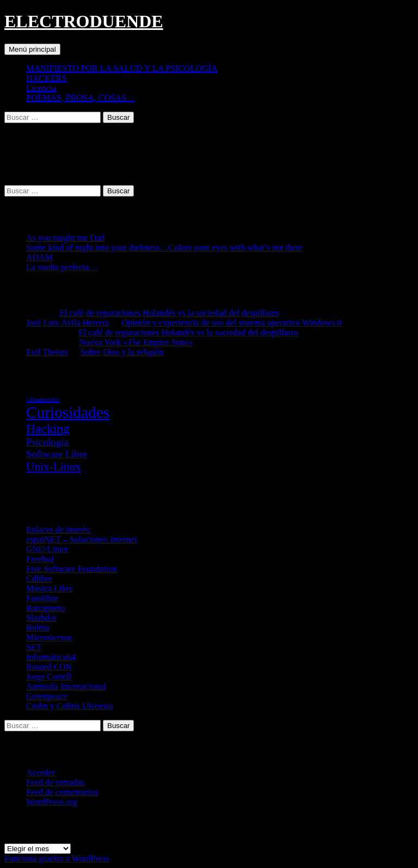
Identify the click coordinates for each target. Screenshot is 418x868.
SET (34, 647)
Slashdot (41, 618)
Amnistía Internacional (66, 686)
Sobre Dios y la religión (122, 352)
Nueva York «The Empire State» (136, 342)
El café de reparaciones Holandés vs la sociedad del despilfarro (169, 313)
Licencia (41, 88)
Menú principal (32, 49)
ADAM (39, 257)
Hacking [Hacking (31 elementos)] (48, 429)
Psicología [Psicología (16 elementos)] (47, 442)
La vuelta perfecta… (62, 267)
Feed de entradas (56, 782)
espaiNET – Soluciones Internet (82, 539)
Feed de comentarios (62, 792)
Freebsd (40, 559)
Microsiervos (49, 637)
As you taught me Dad (65, 238)
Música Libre (50, 588)
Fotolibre (42, 598)
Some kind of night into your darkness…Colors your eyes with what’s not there (164, 247)
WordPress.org (52, 802)
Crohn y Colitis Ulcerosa (70, 706)
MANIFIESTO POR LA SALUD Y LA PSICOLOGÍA (122, 68)
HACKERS (47, 78)
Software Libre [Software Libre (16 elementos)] (57, 454)
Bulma (38, 628)
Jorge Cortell (49, 677)
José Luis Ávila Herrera (67, 323)
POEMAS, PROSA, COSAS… (81, 98)
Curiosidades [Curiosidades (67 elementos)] (68, 412)
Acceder (41, 772)
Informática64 (51, 657)
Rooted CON (49, 667)
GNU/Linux (47, 549)
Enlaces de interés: (59, 530)
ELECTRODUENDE (84, 21)
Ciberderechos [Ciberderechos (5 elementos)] (43, 399)
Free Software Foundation (72, 569)
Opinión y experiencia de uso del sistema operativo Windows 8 (232, 323)
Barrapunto (46, 608)
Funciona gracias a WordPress (57, 858)
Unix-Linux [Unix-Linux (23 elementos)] (54, 467)
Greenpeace (47, 696)
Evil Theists (47, 352)
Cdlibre (39, 579)
